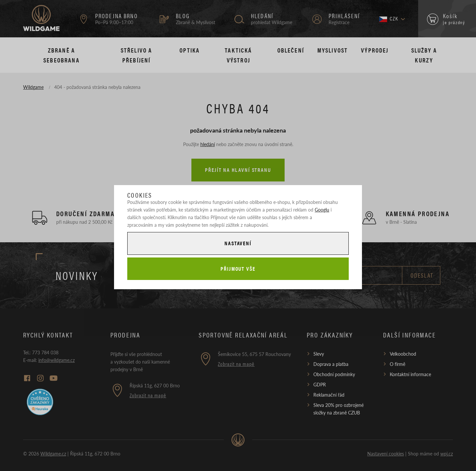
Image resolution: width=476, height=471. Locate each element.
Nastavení (238, 243)
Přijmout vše (238, 269)
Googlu (322, 210)
